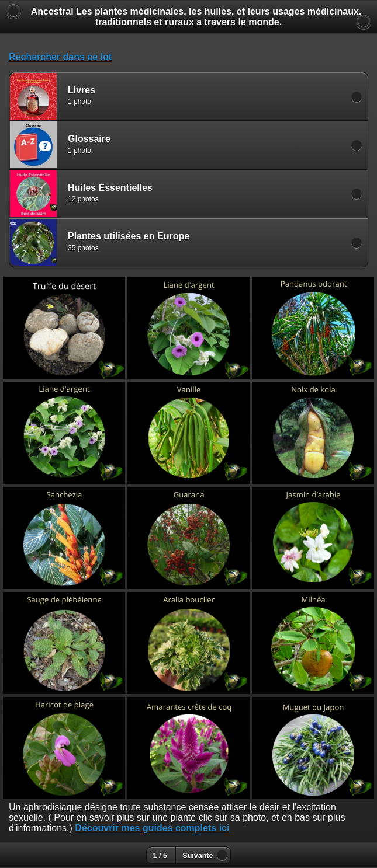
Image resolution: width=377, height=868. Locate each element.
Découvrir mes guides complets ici (152, 828)
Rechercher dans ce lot (60, 57)
